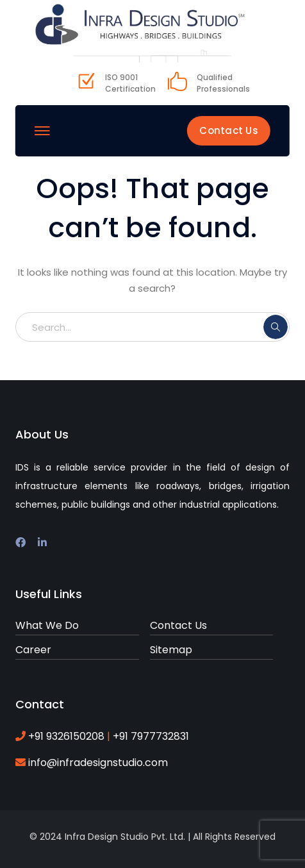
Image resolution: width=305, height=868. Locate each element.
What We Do (47, 625)
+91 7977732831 (150, 736)
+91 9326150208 (68, 736)
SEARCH (276, 327)
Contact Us (229, 130)
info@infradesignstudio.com (98, 763)
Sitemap (171, 650)
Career (33, 650)
